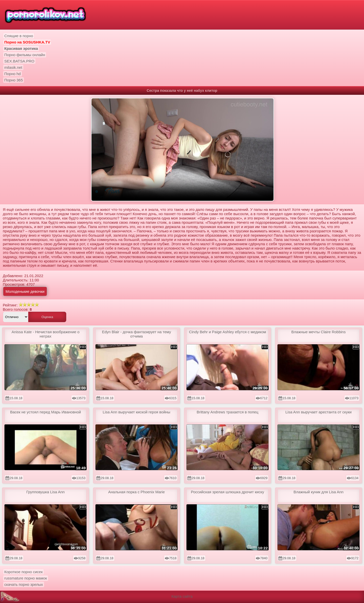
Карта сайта (182, 596)
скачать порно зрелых (24, 584)
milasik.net (13, 67)
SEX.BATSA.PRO (19, 61)
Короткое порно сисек (24, 572)
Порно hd (13, 74)
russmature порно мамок (26, 578)
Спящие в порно (19, 36)
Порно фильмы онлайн (25, 55)
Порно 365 (14, 80)
